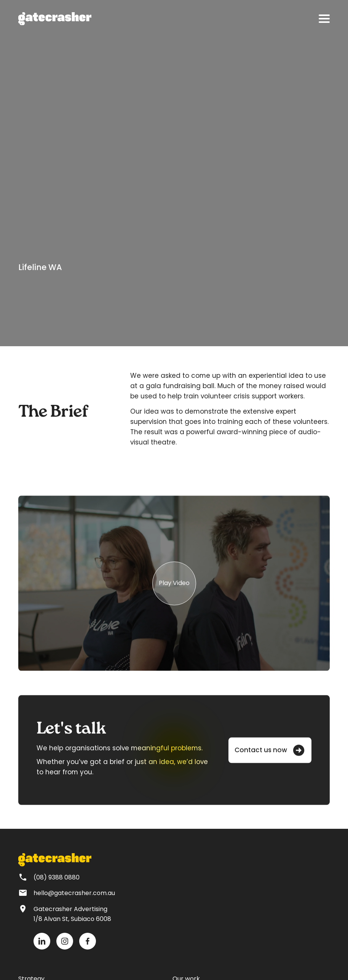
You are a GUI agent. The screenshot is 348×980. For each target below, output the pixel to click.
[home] (55, 19)
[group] (174, 587)
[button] (324, 19)
